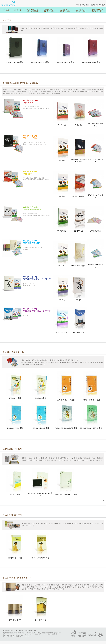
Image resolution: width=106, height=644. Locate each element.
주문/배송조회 (94, 5)
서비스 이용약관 (19, 630)
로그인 (83, 5)
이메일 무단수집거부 (30, 630)
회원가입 (78, 5)
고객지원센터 (102, 5)
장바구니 (88, 5)
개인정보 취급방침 (8, 630)
